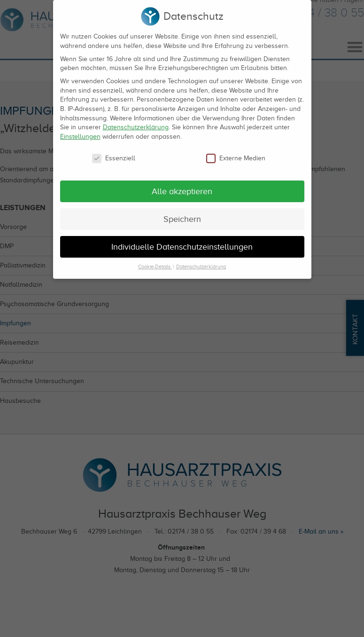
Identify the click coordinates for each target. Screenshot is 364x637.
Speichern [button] (182, 213)
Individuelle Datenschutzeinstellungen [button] (182, 241)
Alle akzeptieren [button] (182, 186)
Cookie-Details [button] (155, 261)
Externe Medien (236, 153)
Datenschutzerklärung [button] (201, 261)
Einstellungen (80, 131)
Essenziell (114, 153)
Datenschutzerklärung (136, 122)
